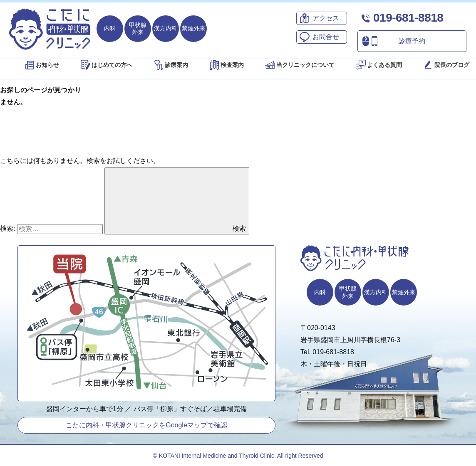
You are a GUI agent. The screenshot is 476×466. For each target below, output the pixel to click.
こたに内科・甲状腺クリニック (50, 29)
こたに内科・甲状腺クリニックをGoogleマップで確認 (146, 425)
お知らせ (41, 65)
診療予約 (392, 41)
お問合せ (318, 37)
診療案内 (170, 65)
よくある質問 (378, 65)
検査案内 (226, 65)
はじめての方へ (106, 65)
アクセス (318, 18)
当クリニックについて (299, 65)
